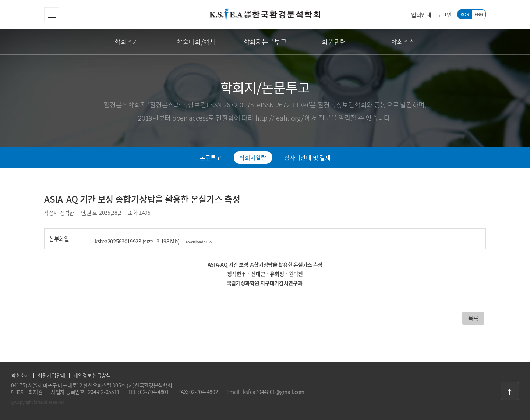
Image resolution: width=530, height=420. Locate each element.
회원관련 (334, 42)
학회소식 (403, 42)
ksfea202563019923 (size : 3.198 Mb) (153, 241)
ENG (479, 14)
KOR (465, 14)
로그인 (444, 15)
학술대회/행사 (196, 42)
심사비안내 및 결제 (307, 157)
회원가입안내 (52, 375)
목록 (473, 318)
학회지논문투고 (265, 42)
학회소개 (127, 42)
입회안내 (421, 15)
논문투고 (211, 157)
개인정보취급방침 (92, 375)
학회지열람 (253, 157)
